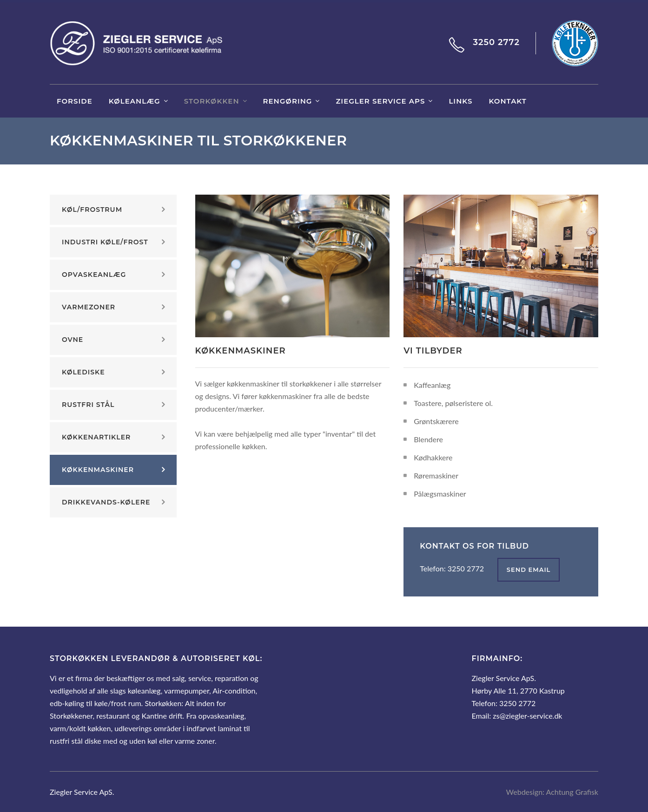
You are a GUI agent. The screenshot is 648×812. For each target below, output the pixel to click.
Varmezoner (89, 307)
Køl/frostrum (92, 210)
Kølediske (83, 372)
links (460, 101)
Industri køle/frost (105, 242)
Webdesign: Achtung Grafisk (552, 792)
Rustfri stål (88, 405)
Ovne (73, 340)
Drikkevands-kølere (106, 502)
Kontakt (507, 101)
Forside (75, 101)
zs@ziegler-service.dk (527, 716)
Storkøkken (212, 101)
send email (529, 570)
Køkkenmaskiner (98, 470)
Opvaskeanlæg (94, 275)
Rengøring (288, 101)
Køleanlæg (135, 101)
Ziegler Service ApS (380, 101)
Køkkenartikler (96, 437)
